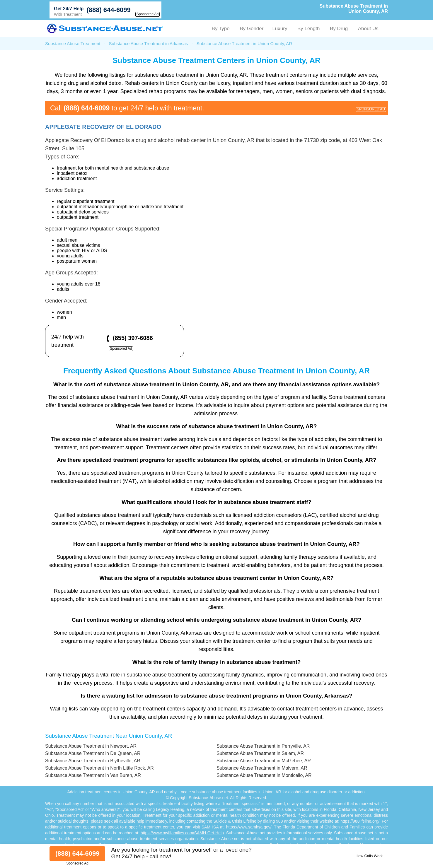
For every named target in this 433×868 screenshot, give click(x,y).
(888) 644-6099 (108, 10)
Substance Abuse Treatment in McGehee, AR (264, 761)
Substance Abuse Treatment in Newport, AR (91, 746)
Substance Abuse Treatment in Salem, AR (260, 753)
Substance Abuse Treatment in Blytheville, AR (93, 761)
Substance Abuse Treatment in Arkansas (148, 43)
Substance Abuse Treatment (73, 43)
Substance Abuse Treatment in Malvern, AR (262, 768)
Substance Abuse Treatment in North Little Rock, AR (99, 768)
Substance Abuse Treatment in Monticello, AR (264, 775)
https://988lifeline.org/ (360, 821)
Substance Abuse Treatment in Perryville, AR (263, 746)
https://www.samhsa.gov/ (249, 827)
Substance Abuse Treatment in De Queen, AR (93, 753)
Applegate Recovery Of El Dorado (103, 127)
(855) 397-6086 (133, 338)
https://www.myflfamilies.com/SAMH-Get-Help (182, 833)
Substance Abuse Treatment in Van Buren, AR (93, 775)
